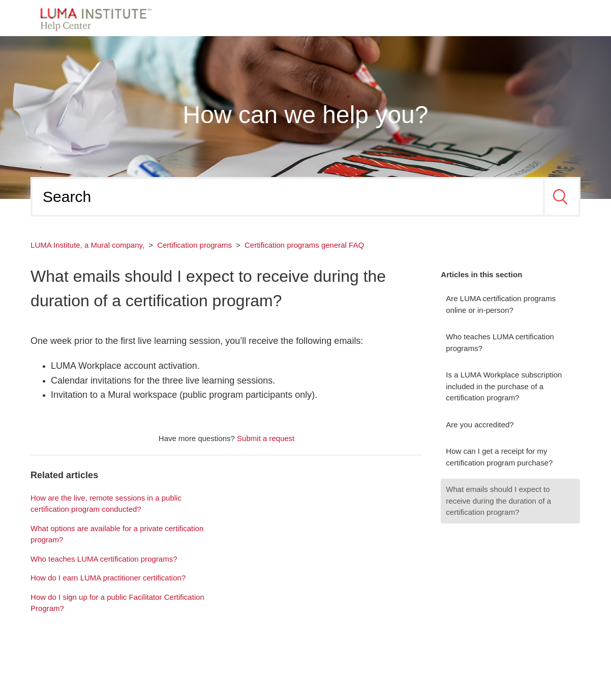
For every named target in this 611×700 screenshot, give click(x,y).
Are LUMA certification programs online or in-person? (501, 304)
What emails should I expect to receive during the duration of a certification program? (498, 501)
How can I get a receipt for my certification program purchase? (499, 457)
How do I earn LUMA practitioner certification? (108, 578)
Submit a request (266, 438)
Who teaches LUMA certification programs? (500, 342)
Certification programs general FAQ (304, 245)
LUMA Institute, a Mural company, (87, 245)
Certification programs (194, 245)
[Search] (288, 197)
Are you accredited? (480, 425)
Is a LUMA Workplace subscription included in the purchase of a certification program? (504, 386)
